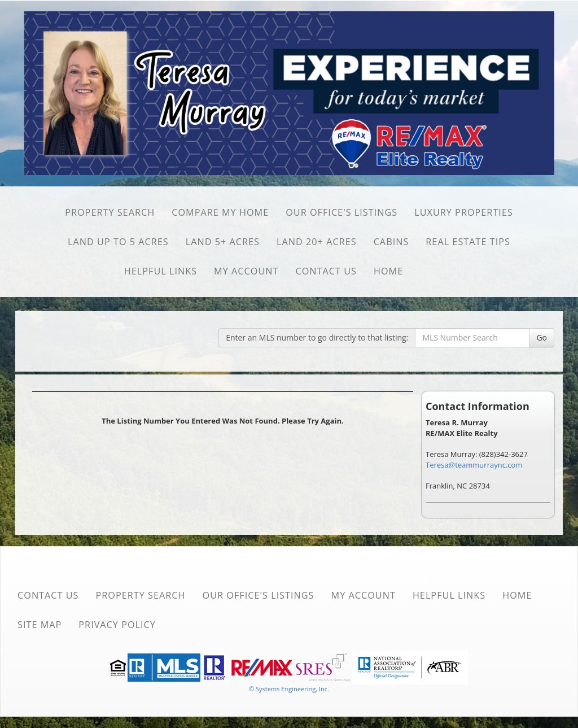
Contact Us (326, 271)
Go (542, 337)
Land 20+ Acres (317, 242)
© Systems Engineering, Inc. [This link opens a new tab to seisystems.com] (289, 689)
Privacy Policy (117, 625)
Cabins (391, 242)
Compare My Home (220, 212)
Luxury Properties (464, 212)
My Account (246, 271)
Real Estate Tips (468, 242)
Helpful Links (161, 271)
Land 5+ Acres (223, 242)
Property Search (110, 212)
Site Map (40, 625)
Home (388, 271)
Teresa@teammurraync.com (474, 465)
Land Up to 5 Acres (118, 242)
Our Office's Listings (341, 212)
